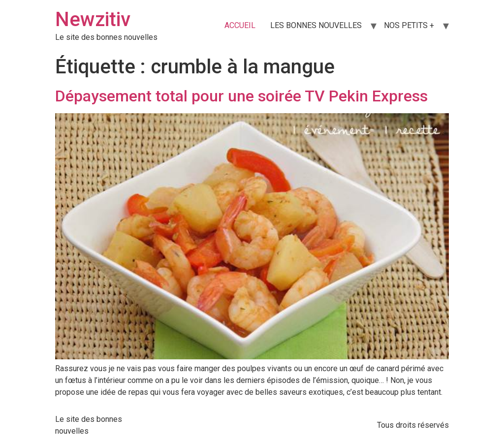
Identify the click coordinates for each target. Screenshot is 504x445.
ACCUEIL (240, 25)
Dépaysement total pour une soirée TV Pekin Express (241, 96)
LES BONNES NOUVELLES (316, 25)
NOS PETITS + (409, 25)
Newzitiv (93, 19)
